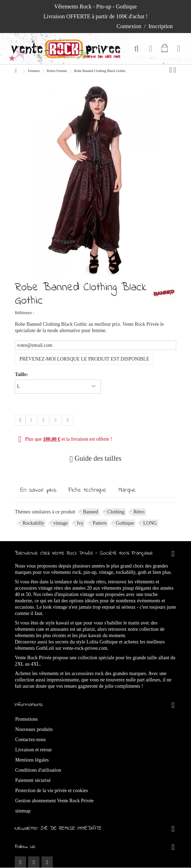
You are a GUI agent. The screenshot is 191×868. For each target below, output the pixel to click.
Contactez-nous (30, 740)
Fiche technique (87, 490)
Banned (91, 512)
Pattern (100, 523)
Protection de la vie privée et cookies (52, 791)
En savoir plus (38, 490)
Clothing (116, 512)
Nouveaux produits (34, 729)
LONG (150, 523)
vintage (61, 523)
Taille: (22, 374)
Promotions (27, 719)
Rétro (139, 512)
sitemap (23, 811)
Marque (127, 490)
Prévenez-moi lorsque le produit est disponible (84, 359)
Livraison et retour (33, 750)
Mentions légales (32, 760)
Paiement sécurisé (33, 780)
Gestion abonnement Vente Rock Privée (54, 801)
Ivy (80, 523)
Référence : (24, 313)
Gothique (125, 523)
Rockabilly (33, 523)
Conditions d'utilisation (38, 770)
